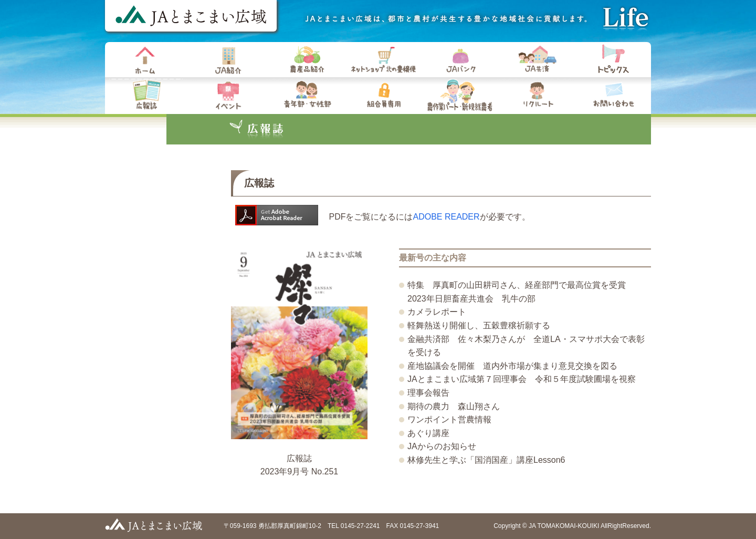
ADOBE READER (446, 217)
